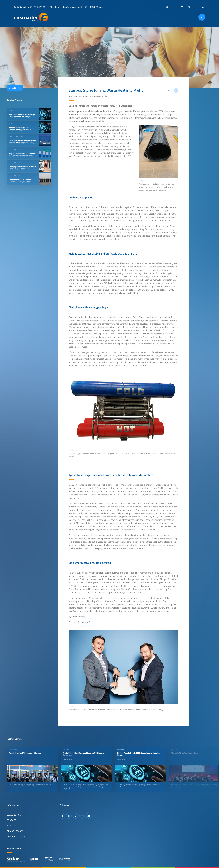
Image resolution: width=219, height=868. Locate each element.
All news (14, 88)
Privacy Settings (16, 837)
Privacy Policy (15, 831)
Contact (11, 820)
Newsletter (13, 826)
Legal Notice (14, 815)
